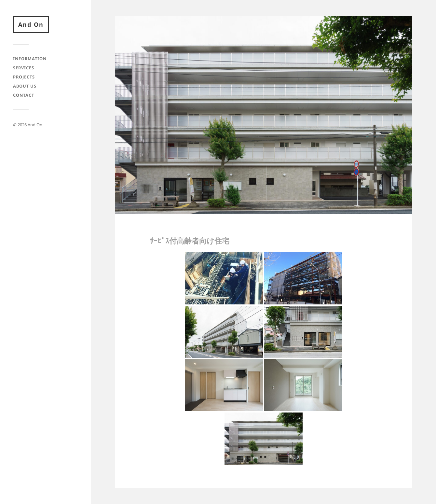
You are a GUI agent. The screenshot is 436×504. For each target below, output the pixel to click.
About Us (25, 86)
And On (31, 24)
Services (24, 68)
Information (30, 59)
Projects (24, 77)
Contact (24, 95)
